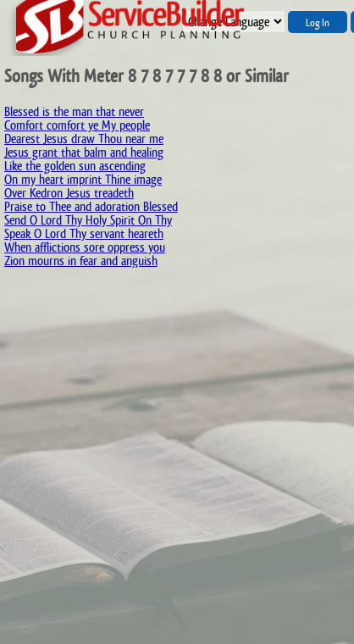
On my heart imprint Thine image (83, 179)
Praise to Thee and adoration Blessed (91, 206)
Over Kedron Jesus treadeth (69, 193)
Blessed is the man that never (74, 111)
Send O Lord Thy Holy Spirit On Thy (88, 220)
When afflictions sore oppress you (85, 247)
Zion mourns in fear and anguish (81, 261)
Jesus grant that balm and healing (84, 152)
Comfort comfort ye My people (77, 125)
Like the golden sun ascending (75, 166)
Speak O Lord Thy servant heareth (84, 233)
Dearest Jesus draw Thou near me (84, 139)
